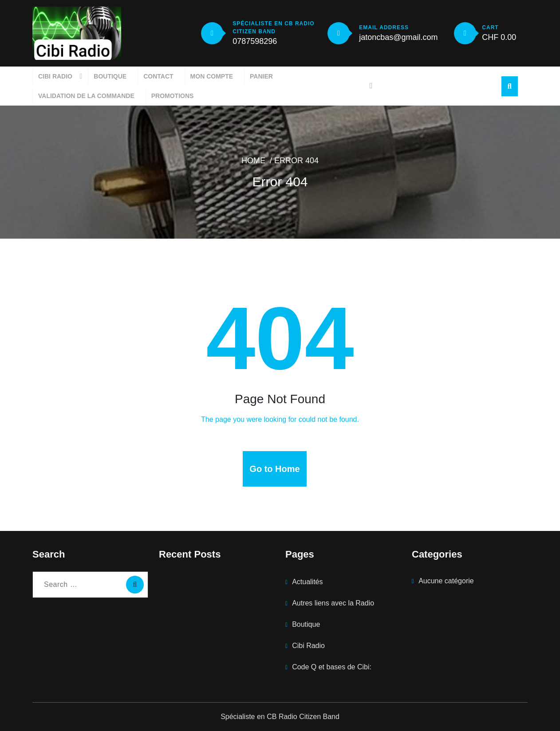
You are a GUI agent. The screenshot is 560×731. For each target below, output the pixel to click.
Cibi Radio (55, 76)
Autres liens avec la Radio (333, 603)
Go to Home (274, 469)
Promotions (173, 96)
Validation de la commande (86, 96)
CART (490, 28)
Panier (261, 76)
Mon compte (212, 76)
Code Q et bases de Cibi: (332, 667)
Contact (158, 76)
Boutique (110, 76)
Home (253, 161)
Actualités (307, 582)
